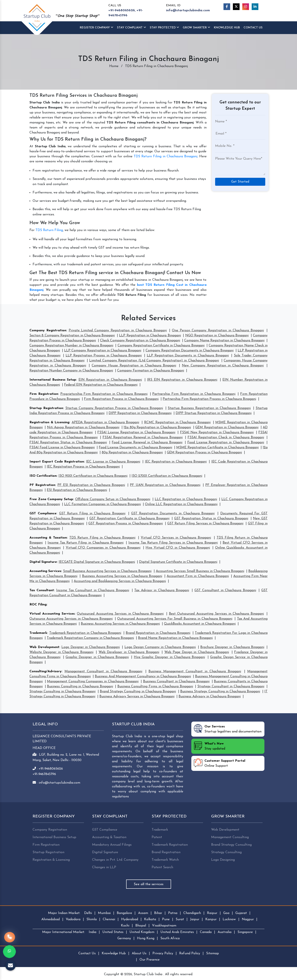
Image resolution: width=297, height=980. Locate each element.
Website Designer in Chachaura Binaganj (61, 652)
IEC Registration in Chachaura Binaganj (176, 462)
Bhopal (141, 926)
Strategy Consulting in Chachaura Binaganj (62, 691)
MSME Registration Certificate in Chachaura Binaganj (217, 447)
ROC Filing (38, 605)
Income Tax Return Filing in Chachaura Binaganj (86, 543)
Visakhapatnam (164, 926)
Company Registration (48, 330)
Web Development (44, 647)
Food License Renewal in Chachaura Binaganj (147, 442)
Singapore (245, 932)
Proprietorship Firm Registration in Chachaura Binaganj (104, 394)
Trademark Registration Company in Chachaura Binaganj (90, 638)
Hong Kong (146, 938)
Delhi (88, 913)
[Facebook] (227, 7)
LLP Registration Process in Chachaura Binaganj (104, 356)
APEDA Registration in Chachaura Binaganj (105, 422)
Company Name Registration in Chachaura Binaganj (224, 341)
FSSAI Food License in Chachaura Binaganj (62, 447)
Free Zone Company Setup (51, 499)
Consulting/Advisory (46, 671)
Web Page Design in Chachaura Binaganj (197, 652)
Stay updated (209, 746)
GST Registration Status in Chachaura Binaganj (211, 519)
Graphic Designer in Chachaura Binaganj (97, 657)
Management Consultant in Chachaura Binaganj (103, 671)
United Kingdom (142, 932)
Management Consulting (230, 837)
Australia (225, 932)
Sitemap (213, 953)
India (93, 932)
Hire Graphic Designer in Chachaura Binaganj (169, 657)
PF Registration (42, 485)
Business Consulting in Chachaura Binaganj (80, 686)
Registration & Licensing (49, 422)
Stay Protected (164, 28)
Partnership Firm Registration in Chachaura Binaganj (194, 394)
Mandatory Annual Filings (112, 845)
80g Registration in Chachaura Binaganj (132, 453)
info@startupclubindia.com (188, 10)
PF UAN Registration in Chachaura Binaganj (165, 485)
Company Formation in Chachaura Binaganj (151, 371)
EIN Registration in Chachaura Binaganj (110, 380)
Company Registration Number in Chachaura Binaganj (71, 346)
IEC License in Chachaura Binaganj (113, 462)
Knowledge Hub (114, 953)
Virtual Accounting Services (52, 614)
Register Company (96, 28)
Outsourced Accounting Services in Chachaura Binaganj (120, 614)
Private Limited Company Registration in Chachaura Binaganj (118, 330)
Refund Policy (190, 953)
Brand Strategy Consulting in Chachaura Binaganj (138, 691)
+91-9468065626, (122, 10)
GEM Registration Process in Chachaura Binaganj (204, 453)
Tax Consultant (42, 590)
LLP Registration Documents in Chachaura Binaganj (188, 356)
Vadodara (73, 919)
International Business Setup (53, 380)
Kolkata (150, 919)
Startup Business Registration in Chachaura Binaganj (209, 408)
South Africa (170, 938)
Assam (143, 913)
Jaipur (195, 919)
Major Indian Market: (64, 913)
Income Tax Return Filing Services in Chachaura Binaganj (173, 543)
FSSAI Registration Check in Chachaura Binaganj (226, 437)
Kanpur (211, 919)
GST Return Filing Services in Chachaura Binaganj (205, 524)
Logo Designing (223, 860)
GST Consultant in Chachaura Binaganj (225, 590)
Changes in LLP (104, 867)
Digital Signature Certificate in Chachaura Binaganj (178, 562)
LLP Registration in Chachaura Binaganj (150, 336)
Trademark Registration (170, 845)
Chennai (109, 919)
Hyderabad (130, 919)
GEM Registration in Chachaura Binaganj (227, 427)
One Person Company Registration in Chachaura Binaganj (218, 330)
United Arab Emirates (177, 932)
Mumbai (104, 913)
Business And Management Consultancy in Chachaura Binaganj (143, 676)
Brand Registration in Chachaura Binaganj (158, 633)
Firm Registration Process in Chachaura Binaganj (121, 399)
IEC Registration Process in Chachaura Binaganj (83, 467)
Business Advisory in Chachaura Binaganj (210, 697)
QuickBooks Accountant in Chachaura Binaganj (200, 624)
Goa (226, 913)
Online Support (220, 763)
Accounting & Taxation (48, 538)
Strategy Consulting (226, 852)
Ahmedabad (51, 919)
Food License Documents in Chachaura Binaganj (135, 447)
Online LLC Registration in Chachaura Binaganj (181, 504)
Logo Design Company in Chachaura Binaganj (160, 647)
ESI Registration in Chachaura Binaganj (77, 490)
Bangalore (124, 913)
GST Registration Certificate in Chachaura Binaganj (129, 519)
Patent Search (162, 867)
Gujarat (241, 913)
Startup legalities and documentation (228, 729)
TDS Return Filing (49, 230)
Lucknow (229, 919)
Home (114, 66)
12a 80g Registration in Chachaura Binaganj (157, 427)
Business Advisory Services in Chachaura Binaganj (137, 697)
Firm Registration (44, 394)
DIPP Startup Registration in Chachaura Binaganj (214, 413)
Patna (173, 913)
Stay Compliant (131, 28)
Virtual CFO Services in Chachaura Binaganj (176, 538)
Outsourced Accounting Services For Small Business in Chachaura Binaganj (175, 619)
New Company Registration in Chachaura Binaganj (223, 366)
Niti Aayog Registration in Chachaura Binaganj (83, 427)
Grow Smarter (196, 28)
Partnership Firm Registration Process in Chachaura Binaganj (209, 399)
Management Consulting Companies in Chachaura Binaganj (93, 681)
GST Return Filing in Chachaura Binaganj (92, 514)
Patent (157, 837)
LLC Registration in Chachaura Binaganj (186, 499)
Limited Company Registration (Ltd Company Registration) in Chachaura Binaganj (154, 361)
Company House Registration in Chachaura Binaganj (134, 366)
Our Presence (150, 960)
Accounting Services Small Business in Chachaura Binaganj (200, 571)
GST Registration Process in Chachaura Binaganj (126, 524)
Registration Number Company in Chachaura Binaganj (71, 371)
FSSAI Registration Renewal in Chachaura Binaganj (143, 437)
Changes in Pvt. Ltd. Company (115, 860)
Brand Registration (166, 852)
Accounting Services (45, 571)
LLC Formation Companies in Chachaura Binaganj (102, 504)
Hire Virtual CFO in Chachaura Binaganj (178, 548)
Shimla (92, 919)
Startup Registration (46, 408)
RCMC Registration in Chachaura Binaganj (177, 422)
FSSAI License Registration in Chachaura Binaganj (136, 432)
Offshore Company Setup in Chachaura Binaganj (113, 499)
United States (113, 932)
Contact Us (253, 28)
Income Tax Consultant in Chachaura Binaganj (93, 590)
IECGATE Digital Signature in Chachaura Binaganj (97, 562)
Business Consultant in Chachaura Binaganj (176, 681)
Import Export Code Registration (57, 462)
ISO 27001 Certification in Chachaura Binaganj (167, 476)
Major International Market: (63, 932)
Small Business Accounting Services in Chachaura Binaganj (107, 571)
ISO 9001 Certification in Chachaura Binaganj (93, 476)
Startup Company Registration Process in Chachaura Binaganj (114, 408)
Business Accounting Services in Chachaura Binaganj (122, 576)
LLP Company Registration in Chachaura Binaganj (103, 351)
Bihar (158, 913)
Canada (206, 932)
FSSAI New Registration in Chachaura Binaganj (217, 432)
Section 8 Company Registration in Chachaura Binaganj (72, 336)
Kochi (125, 926)
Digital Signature (43, 562)
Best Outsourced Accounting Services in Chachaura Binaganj (216, 614)
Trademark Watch (165, 860)
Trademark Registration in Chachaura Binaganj (85, 633)
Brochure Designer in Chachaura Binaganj (232, 647)
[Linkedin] (255, 7)
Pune (166, 919)
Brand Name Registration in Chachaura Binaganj (175, 638)
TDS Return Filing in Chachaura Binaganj (166, 156)
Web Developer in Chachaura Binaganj (129, 652)
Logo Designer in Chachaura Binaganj (91, 647)
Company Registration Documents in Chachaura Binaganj (190, 351)
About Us (139, 953)
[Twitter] (236, 7)
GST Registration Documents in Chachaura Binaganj (173, 514)
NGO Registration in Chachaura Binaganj (217, 336)
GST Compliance (43, 514)
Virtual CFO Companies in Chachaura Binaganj (103, 548)
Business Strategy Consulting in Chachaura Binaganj (220, 691)
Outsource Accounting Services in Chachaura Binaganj (71, 619)
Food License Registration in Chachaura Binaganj (226, 442)
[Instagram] (246, 7)
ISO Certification (43, 476)
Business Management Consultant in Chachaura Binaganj (195, 671)
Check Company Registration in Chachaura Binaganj (140, 341)
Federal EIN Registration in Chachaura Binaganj (101, 385)
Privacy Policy (163, 953)
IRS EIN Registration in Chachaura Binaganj (182, 380)
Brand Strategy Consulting (231, 845)
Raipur (212, 913)
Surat (180, 919)
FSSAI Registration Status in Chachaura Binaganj (68, 442)
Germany (124, 938)
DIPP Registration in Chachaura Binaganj (140, 413)
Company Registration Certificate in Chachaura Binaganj (161, 346)
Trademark (38, 633)
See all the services (149, 884)
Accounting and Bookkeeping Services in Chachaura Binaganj (120, 581)
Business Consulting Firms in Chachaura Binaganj (155, 686)
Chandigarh (192, 913)
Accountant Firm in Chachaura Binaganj (198, 576)
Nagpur (248, 919)
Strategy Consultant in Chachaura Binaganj (231, 686)
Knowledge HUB (227, 28)
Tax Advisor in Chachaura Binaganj (162, 590)
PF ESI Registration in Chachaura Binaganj (91, 485)
